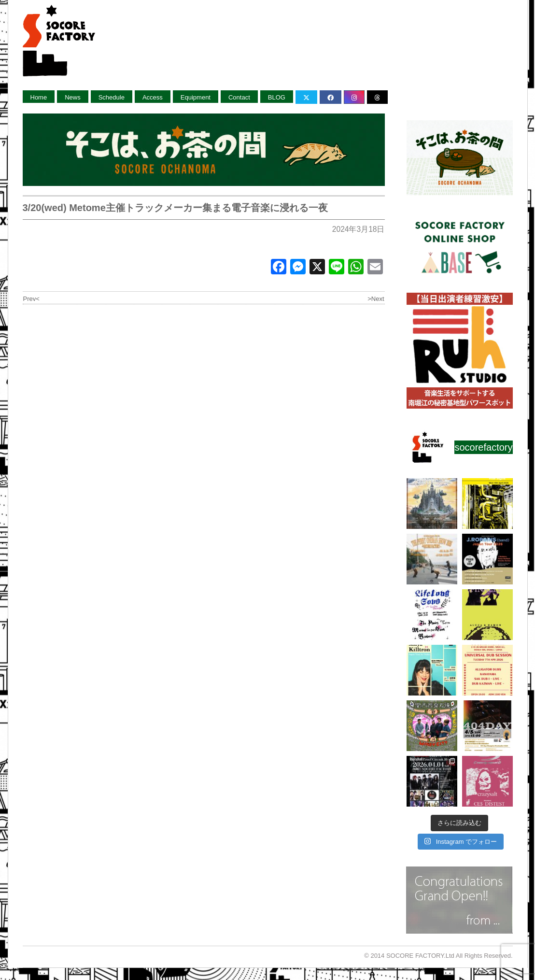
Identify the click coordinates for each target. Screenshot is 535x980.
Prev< (31, 299)
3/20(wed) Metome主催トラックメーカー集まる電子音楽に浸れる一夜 (175, 208)
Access (153, 97)
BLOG (277, 97)
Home (39, 97)
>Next (376, 299)
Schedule (112, 97)
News (73, 97)
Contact (239, 97)
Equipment (196, 97)
